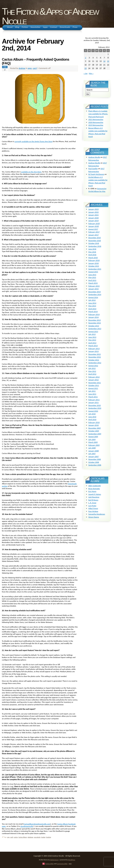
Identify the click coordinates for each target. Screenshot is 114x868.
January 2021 (94, 215)
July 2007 (92, 454)
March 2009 (93, 442)
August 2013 (93, 331)
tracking (49, 837)
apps (30, 68)
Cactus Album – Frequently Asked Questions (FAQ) (36, 61)
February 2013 (94, 349)
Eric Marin (92, 491)
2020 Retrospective (96, 122)
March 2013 (93, 346)
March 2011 (93, 397)
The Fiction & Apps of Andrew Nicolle (50, 16)
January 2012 (94, 380)
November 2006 (95, 459)
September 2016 (95, 246)
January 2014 (94, 317)
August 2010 (93, 411)
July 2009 (92, 439)
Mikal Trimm (93, 508)
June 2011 (92, 394)
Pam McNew (93, 511)
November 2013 (95, 323)
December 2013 (95, 320)
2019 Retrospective (96, 125)
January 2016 (94, 263)
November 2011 (95, 383)
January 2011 (94, 402)
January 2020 (94, 218)
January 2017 (94, 235)
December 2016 (95, 238)
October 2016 (94, 243)
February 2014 (94, 314)
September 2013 (95, 329)
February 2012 (94, 377)
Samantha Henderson (97, 514)
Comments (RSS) (62, 864)
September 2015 (95, 269)
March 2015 (93, 283)
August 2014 (93, 297)
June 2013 (92, 337)
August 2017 (93, 229)
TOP (70, 864)
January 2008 (94, 451)
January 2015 (94, 289)
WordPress (72, 860)
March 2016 (93, 258)
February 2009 (94, 445)
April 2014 (92, 309)
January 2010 (94, 425)
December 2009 (95, 428)
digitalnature (54, 860)
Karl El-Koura (93, 500)
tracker (43, 837)
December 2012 (95, 354)
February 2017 (94, 232)
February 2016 (94, 260)
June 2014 (92, 303)
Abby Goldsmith (95, 486)
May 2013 (92, 340)
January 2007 (94, 457)
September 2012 (95, 363)
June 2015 (92, 275)
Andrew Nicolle (94, 157)
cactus (16, 837)
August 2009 (93, 437)
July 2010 (92, 414)
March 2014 (93, 312)
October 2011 (94, 385)
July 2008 (92, 448)
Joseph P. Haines (95, 494)
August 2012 (93, 366)
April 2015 (92, 280)
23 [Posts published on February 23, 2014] (86, 68)
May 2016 (92, 252)
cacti (35, 68)
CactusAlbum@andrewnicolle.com (37, 824)
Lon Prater (92, 506)
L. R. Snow (92, 503)
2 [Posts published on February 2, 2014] (86, 58)
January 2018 (94, 226)
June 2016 (92, 249)
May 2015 (92, 277)
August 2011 (93, 388)
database (30, 837)
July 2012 (92, 368)
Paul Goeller (93, 169)
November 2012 (95, 357)
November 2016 (95, 241)
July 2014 (92, 300)
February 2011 (94, 400)
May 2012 (92, 371)
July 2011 (92, 391)
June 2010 (92, 417)
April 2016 (92, 255)
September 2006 (95, 465)
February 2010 (94, 422)
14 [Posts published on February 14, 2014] (104, 61)
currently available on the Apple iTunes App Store (33, 141)
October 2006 (94, 462)
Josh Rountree (94, 497)
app (8, 837)
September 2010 (95, 408)
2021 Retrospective (96, 119)
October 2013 (94, 326)
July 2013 (92, 334)
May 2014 (92, 306)
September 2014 (95, 294)
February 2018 (94, 223)
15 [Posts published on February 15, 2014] (108, 61)
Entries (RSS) (49, 864)
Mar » (91, 73)
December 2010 (95, 405)
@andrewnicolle (27, 826)
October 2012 (94, 360)
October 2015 (94, 266)
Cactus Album (23, 837)
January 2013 (94, 351)
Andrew (22, 68)
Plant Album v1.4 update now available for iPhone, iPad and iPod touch (98, 114)
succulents (37, 837)
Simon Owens (94, 517)
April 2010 (92, 419)
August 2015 (93, 272)
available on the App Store (31, 172)
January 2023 (94, 209)
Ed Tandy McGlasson (96, 174)
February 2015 (94, 286)
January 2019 (94, 221)
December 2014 (95, 292)
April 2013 (92, 343)
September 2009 (95, 434)
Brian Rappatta (94, 489)
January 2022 (94, 212)
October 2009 (94, 431)
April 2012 (92, 374)
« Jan (86, 73)
